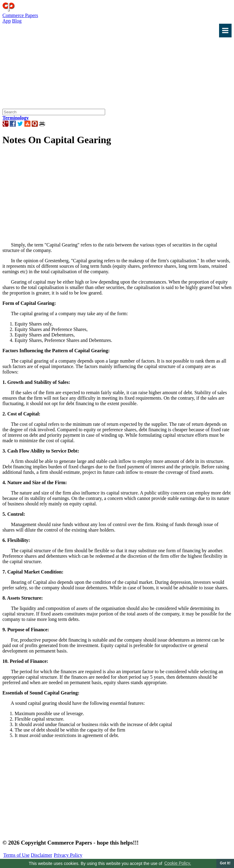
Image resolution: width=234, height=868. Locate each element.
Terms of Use (16, 855)
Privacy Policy (68, 855)
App (7, 21)
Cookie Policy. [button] (178, 863)
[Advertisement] (117, 80)
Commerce (20, 15)
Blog (17, 21)
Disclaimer (41, 855)
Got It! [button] (225, 863)
